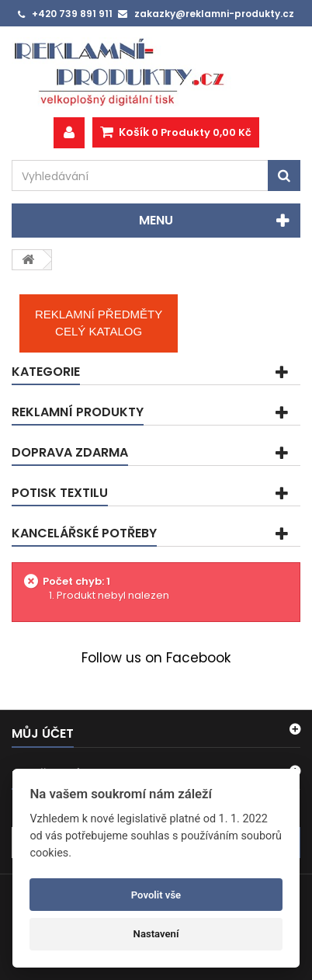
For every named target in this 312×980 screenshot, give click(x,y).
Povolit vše (156, 895)
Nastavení (156, 934)
